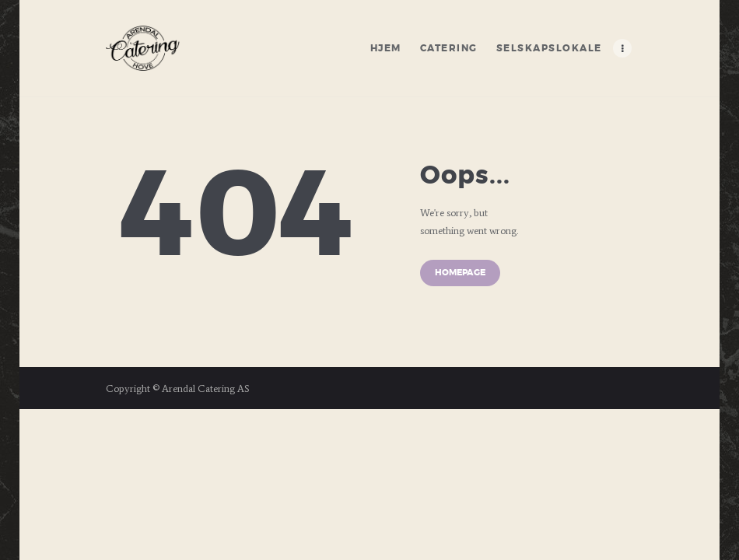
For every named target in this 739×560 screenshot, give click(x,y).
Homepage (460, 273)
